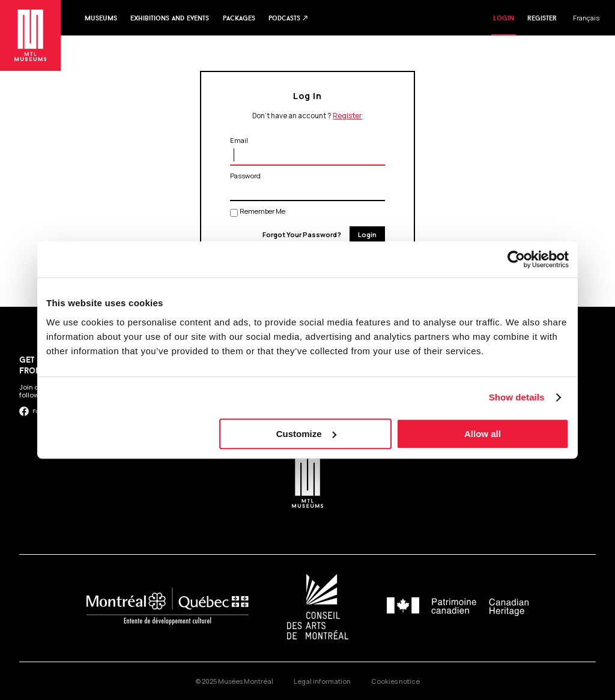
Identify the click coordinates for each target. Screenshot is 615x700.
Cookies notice (395, 681)
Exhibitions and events (170, 18)
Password (245, 176)
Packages (239, 18)
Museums (101, 18)
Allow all (483, 434)
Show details (517, 397)
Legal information (322, 681)
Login (504, 18)
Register (542, 18)
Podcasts (289, 18)
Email (239, 140)
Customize (306, 434)
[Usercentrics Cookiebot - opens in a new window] (516, 259)
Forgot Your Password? (302, 234)
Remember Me (262, 211)
